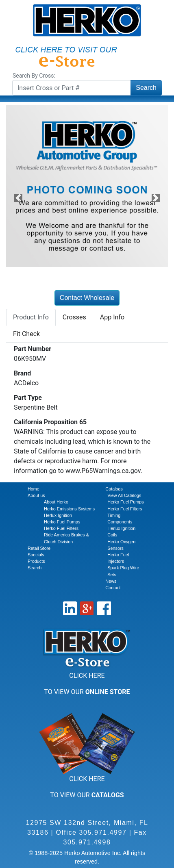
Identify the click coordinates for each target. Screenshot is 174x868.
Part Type (28, 398)
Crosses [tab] (74, 317)
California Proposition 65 (50, 422)
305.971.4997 (103, 832)
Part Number (33, 349)
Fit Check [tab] (26, 334)
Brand (22, 373)
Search (146, 88)
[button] (18, 198)
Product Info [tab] (31, 317)
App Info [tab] (112, 317)
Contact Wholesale (87, 298)
